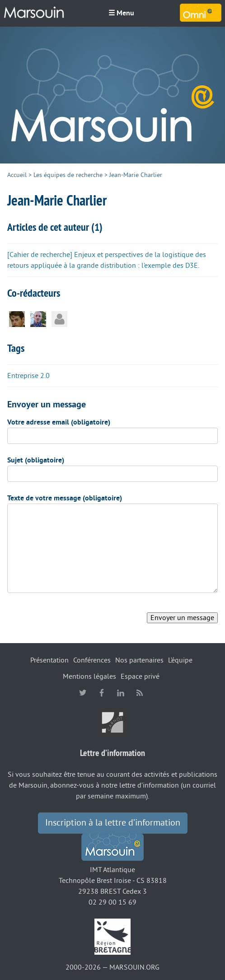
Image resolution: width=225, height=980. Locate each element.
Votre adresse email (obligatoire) (59, 422)
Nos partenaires (139, 660)
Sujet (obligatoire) (36, 460)
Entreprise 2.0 (28, 376)
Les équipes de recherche (68, 175)
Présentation (49, 660)
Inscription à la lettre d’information (113, 823)
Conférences (92, 660)
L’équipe (180, 660)
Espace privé (140, 677)
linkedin (121, 693)
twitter (83, 693)
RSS (140, 693)
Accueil (17, 175)
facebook (102, 693)
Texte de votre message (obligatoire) (65, 498)
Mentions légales (89, 677)
